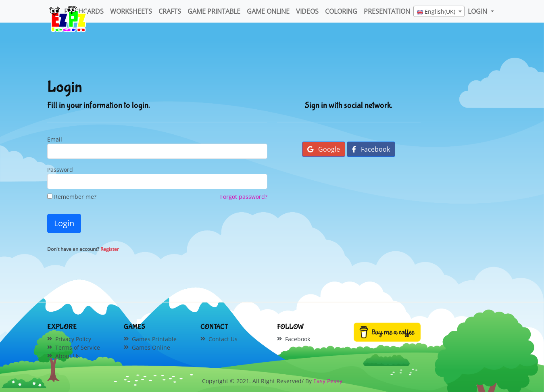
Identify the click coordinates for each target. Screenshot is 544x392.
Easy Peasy (328, 381)
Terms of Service (78, 347)
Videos (307, 11)
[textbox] (439, 12)
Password (60, 170)
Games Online (151, 347)
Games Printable (154, 339)
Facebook (371, 149)
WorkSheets (131, 11)
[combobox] (439, 11)
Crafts (170, 11)
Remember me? (72, 197)
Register (110, 249)
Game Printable (214, 11)
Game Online (268, 11)
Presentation (387, 11)
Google (324, 149)
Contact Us (223, 339)
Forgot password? (244, 197)
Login (64, 223)
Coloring (341, 11)
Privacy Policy (73, 339)
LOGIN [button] (478, 11)
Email (55, 139)
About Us (68, 356)
